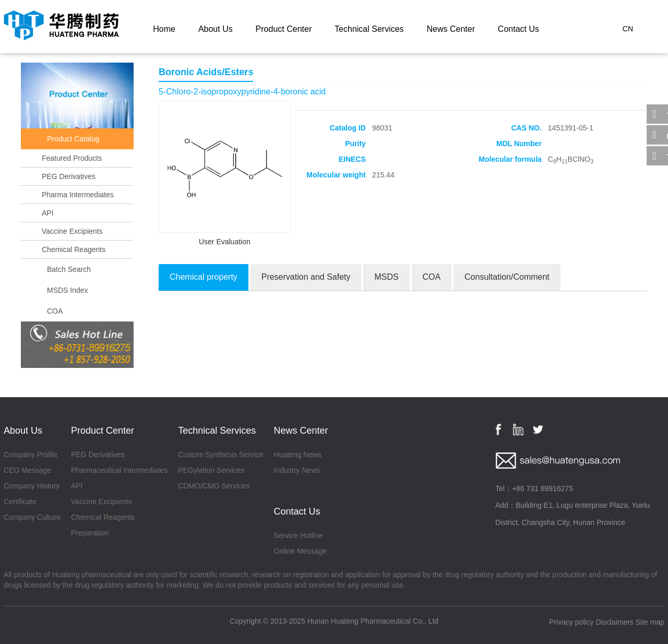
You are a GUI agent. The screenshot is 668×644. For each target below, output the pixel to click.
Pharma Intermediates (78, 195)
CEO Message (27, 470)
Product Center (284, 29)
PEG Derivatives (69, 176)
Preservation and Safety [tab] (306, 277)
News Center (450, 29)
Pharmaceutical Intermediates (119, 470)
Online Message (300, 551)
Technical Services (369, 29)
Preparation (90, 533)
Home (164, 29)
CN (628, 29)
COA (55, 311)
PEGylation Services (211, 470)
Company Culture (32, 517)
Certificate (20, 502)
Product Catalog (73, 139)
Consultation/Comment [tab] (507, 277)
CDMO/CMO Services (214, 486)
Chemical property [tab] (204, 277)
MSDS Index (68, 290)
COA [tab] (432, 277)
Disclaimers (615, 622)
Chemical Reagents (74, 249)
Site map (650, 622)
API (48, 213)
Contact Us (518, 29)
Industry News (297, 470)
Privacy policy (571, 622)
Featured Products (72, 158)
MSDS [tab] (386, 277)
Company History (32, 486)
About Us (216, 29)
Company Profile (31, 455)
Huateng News (298, 455)
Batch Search (69, 269)
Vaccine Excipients (72, 231)
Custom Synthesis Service (220, 455)
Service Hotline (299, 535)
